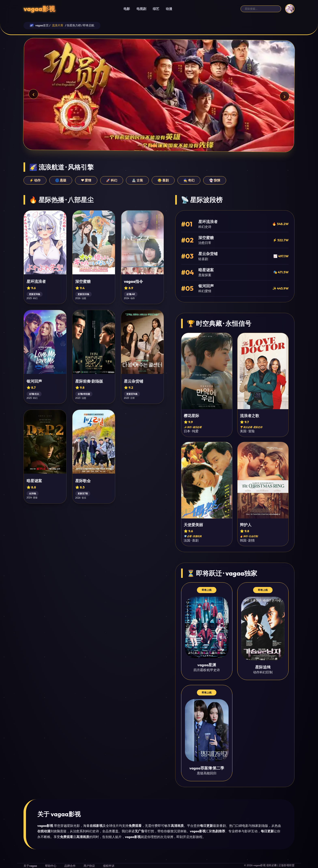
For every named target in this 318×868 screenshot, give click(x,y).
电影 (127, 9)
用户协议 (89, 866)
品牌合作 (70, 866)
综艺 (156, 9)
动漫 (169, 9)
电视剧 (141, 9)
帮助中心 (51, 866)
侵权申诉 (109, 866)
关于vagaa (30, 866)
